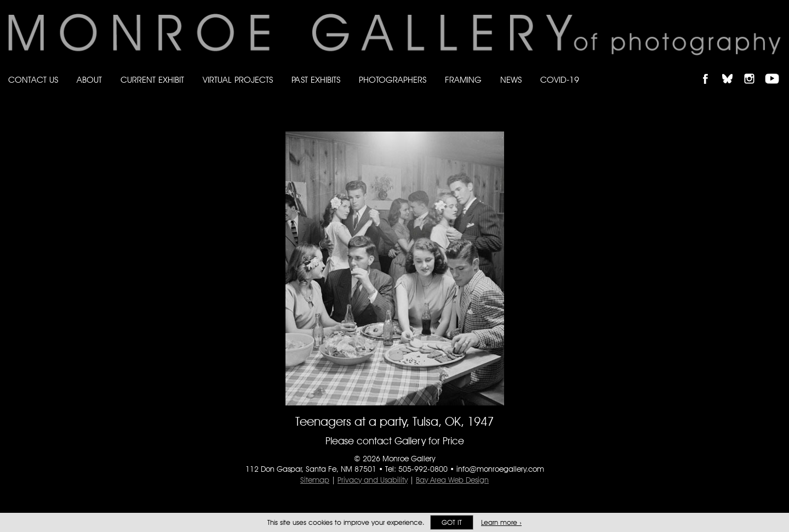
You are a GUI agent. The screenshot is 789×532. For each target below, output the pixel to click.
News (511, 80)
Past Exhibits (316, 80)
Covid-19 (560, 80)
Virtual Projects (238, 80)
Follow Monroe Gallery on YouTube (776, 69)
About (89, 80)
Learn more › (501, 522)
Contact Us (33, 80)
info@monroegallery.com (500, 469)
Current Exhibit (152, 80)
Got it (452, 522)
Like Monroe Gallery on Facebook (710, 69)
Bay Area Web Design (452, 480)
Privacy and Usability (373, 480)
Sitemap (315, 480)
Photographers (393, 80)
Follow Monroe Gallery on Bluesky (733, 69)
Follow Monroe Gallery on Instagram (754, 69)
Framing (463, 80)
